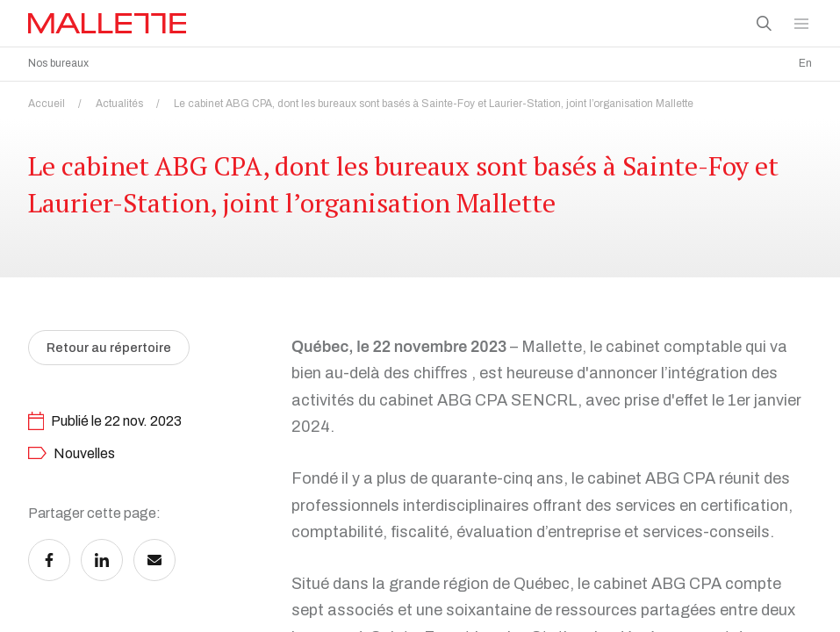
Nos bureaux (58, 63)
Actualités (133, 99)
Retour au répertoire (112, 385)
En (805, 63)
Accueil (60, 99)
